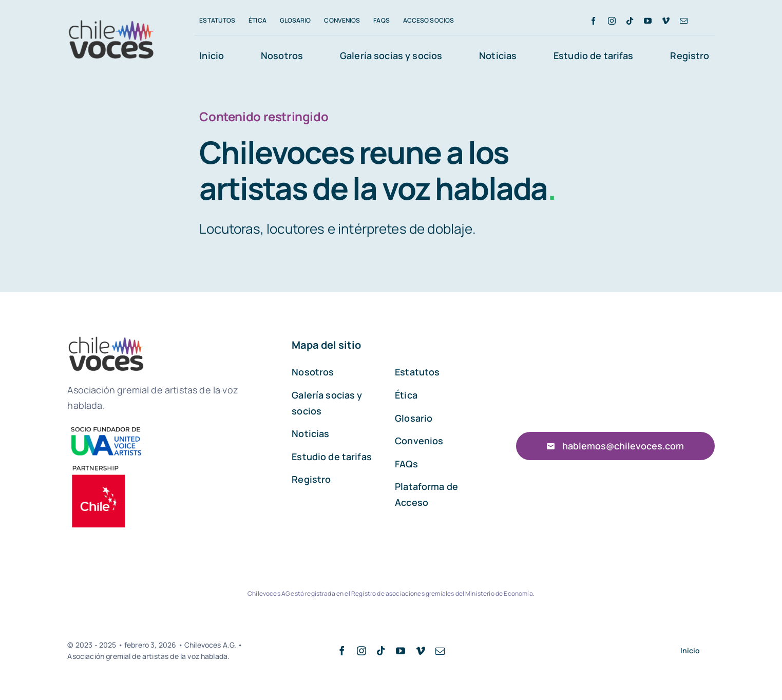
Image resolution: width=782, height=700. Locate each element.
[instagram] (612, 21)
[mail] (684, 21)
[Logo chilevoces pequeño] (111, 22)
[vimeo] (666, 21)
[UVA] (106, 427)
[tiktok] (630, 21)
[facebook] (593, 21)
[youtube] (648, 21)
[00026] (99, 466)
